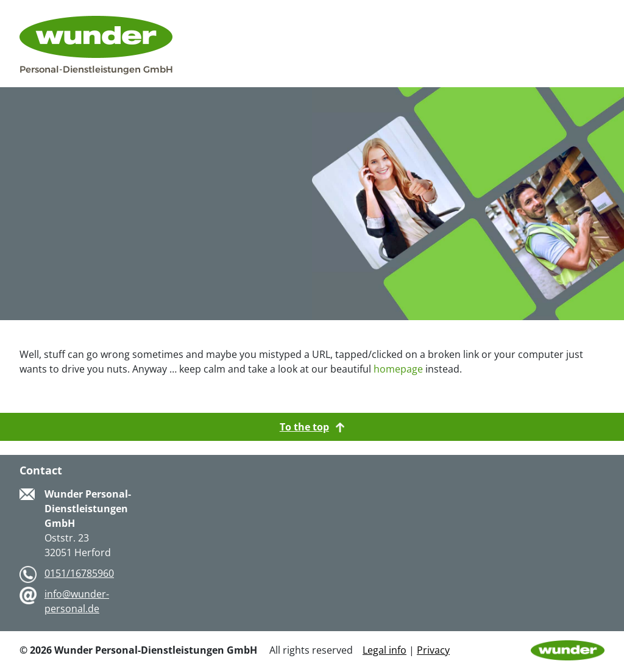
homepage (398, 369)
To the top (312, 427)
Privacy (433, 650)
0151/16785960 (79, 573)
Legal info (385, 650)
